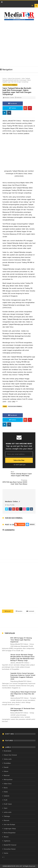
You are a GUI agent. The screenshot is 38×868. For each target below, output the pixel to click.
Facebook (13, 103)
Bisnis (6, 788)
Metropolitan (8, 780)
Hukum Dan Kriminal (14, 78)
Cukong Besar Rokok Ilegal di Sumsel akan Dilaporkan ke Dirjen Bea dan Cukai (23, 694)
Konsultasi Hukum (10, 849)
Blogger (21, 524)
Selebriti (7, 796)
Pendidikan (7, 763)
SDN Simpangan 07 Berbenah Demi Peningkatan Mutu (22, 710)
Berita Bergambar (10, 833)
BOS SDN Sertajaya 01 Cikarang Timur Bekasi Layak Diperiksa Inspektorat (21, 640)
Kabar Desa (8, 784)
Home (4, 78)
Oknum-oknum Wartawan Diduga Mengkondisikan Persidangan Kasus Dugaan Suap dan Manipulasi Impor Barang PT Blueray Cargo (22, 658)
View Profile (10, 505)
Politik (6, 792)
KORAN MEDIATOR (8, 866)
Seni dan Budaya (9, 825)
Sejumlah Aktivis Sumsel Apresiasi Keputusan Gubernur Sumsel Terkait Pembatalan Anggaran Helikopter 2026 (23, 676)
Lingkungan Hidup (10, 829)
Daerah (6, 767)
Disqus (32, 524)
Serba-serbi (8, 759)
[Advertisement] (19, 42)
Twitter (13, 108)
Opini (6, 808)
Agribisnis (7, 841)
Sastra (6, 853)
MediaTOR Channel (10, 845)
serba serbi (8, 812)
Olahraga (7, 816)
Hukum (6, 771)
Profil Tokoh (8, 804)
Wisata (6, 837)
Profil (6, 800)
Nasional (7, 775)
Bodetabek (8, 751)
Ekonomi (7, 820)
